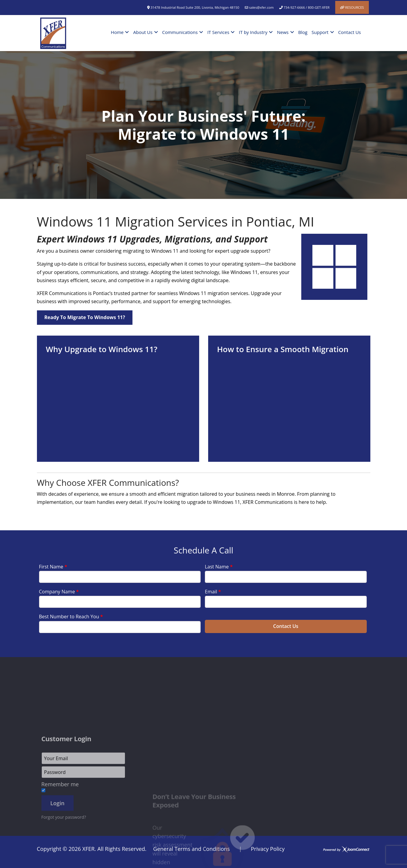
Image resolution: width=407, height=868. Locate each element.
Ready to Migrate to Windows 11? (85, 317)
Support (320, 32)
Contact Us (350, 32)
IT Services (218, 32)
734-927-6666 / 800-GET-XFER (307, 7)
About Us (143, 32)
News (283, 32)
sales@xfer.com (261, 7)
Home (117, 32)
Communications (180, 32)
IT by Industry (253, 32)
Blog (303, 32)
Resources (354, 7)
